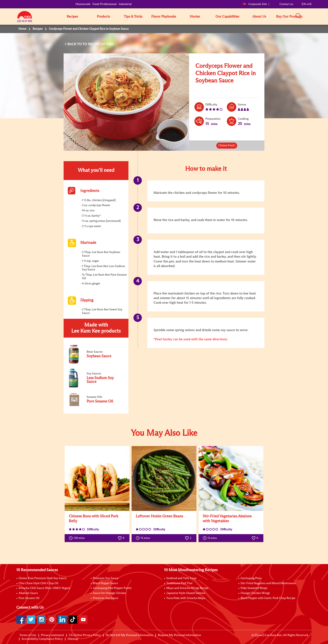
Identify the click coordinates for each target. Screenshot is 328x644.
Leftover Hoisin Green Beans (159, 516)
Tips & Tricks (133, 17)
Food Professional (104, 4)
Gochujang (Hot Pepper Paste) (112, 588)
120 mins (78, 538)
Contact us (286, 4)
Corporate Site (254, 4)
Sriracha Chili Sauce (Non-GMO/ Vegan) (44, 588)
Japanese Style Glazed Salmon (186, 593)
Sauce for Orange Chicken (110, 593)
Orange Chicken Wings (255, 593)
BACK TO (75, 44)
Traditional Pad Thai (179, 583)
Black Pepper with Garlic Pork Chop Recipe (268, 598)
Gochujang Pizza (251, 578)
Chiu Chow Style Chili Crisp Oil (38, 583)
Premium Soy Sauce (106, 578)
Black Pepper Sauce (105, 583)
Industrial (125, 4)
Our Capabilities (227, 17)
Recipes (72, 17)
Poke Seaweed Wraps (254, 588)
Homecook (83, 4)
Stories (195, 17)
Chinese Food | (227, 146)
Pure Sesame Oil (29, 598)
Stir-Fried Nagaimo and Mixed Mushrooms (268, 583)
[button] (313, 16)
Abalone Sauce (28, 593)
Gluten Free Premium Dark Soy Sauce (43, 578)
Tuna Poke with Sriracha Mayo (186, 598)
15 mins (144, 538)
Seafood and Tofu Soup (181, 578)
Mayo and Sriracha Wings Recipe (187, 588)
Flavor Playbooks (164, 17)
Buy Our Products (289, 17)
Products (103, 17)
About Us (259, 17)
